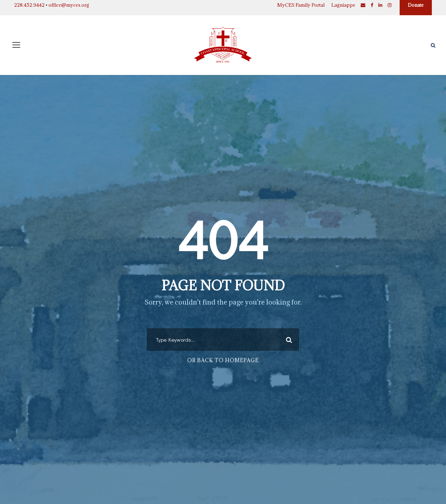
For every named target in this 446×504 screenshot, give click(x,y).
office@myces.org (69, 5)
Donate (416, 5)
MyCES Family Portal (301, 5)
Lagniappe (343, 5)
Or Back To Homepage (223, 360)
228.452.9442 (29, 5)
